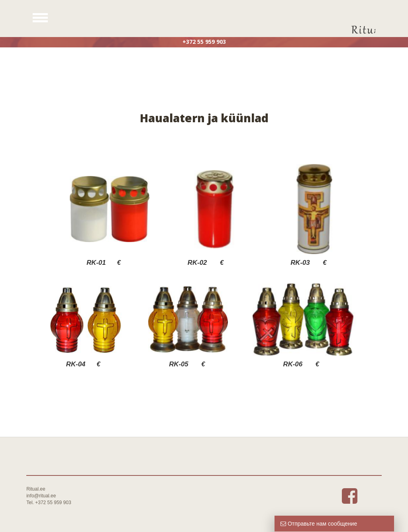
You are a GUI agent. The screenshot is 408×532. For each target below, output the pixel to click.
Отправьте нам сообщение (319, 524)
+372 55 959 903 (204, 42)
